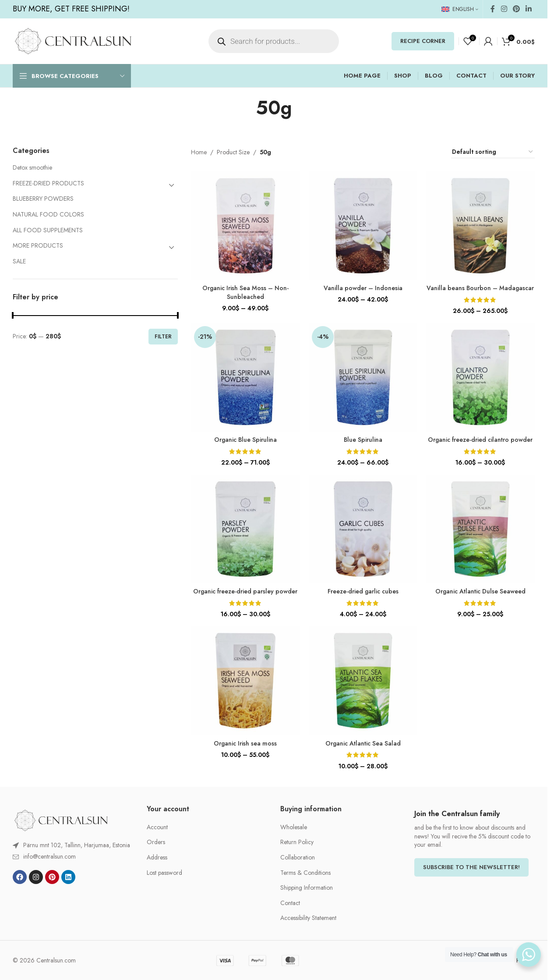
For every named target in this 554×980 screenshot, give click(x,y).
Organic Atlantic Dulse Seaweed (480, 591)
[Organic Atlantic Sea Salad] (363, 681)
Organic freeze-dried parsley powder (245, 591)
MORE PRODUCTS (38, 245)
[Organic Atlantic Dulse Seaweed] (480, 529)
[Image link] (61, 820)
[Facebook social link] (493, 9)
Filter (163, 337)
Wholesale (294, 827)
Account (157, 827)
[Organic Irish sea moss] (245, 681)
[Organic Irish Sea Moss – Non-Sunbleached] (245, 226)
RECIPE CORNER (423, 41)
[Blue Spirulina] (363, 377)
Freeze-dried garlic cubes (363, 591)
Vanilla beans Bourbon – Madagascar (480, 288)
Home (199, 152)
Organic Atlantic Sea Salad (363, 743)
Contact (290, 903)
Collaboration (298, 857)
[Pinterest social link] (516, 9)
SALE (19, 261)
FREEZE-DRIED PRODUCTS (48, 183)
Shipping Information (307, 888)
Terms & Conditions (305, 873)
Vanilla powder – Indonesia (363, 288)
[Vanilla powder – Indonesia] (363, 226)
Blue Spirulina (363, 440)
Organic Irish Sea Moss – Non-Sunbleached (245, 292)
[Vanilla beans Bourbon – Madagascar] (480, 226)
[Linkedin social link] (529, 9)
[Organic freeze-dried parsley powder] (245, 529)
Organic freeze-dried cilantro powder (480, 440)
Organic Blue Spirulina (245, 440)
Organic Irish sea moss (245, 743)
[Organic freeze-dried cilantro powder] (480, 377)
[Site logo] (73, 40)
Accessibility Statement (308, 918)
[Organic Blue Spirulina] (245, 377)
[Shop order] (493, 152)
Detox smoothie (32, 167)
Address (157, 857)
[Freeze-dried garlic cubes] (363, 529)
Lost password (164, 873)
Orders (156, 842)
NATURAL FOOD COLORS (48, 214)
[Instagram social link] (504, 9)
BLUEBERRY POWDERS (43, 199)
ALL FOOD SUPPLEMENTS (48, 230)
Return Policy (297, 842)
